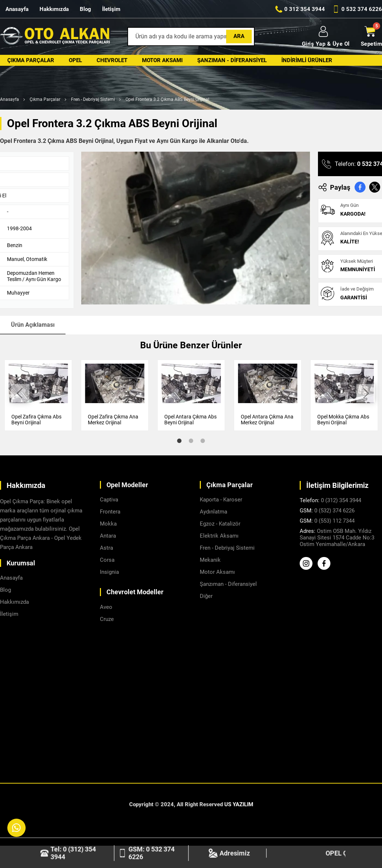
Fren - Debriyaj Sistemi (93, 99)
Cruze (107, 619)
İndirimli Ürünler (307, 60)
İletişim (111, 9)
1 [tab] (179, 441)
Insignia (109, 572)
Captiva (109, 500)
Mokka (108, 524)
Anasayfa (17, 9)
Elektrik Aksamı (219, 536)
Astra (106, 548)
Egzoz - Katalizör (220, 524)
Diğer (206, 596)
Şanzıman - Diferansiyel (232, 60)
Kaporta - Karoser (221, 500)
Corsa (107, 560)
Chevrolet (112, 60)
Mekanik (210, 560)
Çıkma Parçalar (31, 60)
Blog (85, 9)
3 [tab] (203, 441)
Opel (75, 60)
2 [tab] (191, 441)
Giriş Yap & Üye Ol (326, 37)
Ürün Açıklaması (33, 325)
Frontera (110, 512)
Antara (108, 536)
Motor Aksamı (162, 60)
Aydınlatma (214, 512)
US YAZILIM (239, 804)
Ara (239, 36)
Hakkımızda (54, 9)
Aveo (106, 607)
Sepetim (372, 37)
